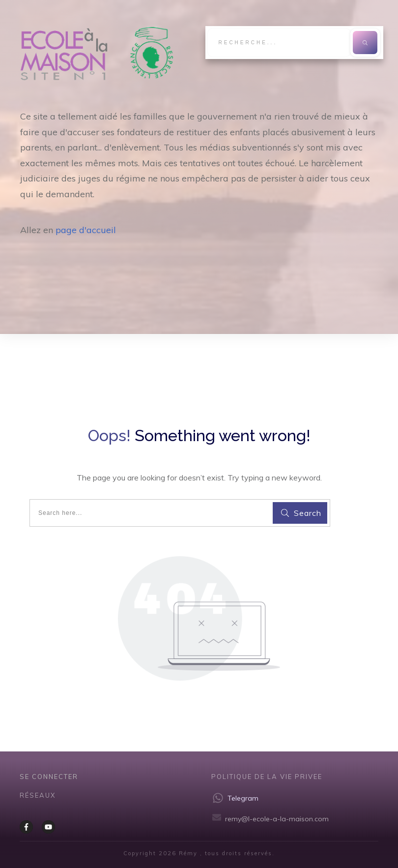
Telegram (243, 798)
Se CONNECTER (49, 777)
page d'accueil (86, 230)
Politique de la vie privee (267, 777)
